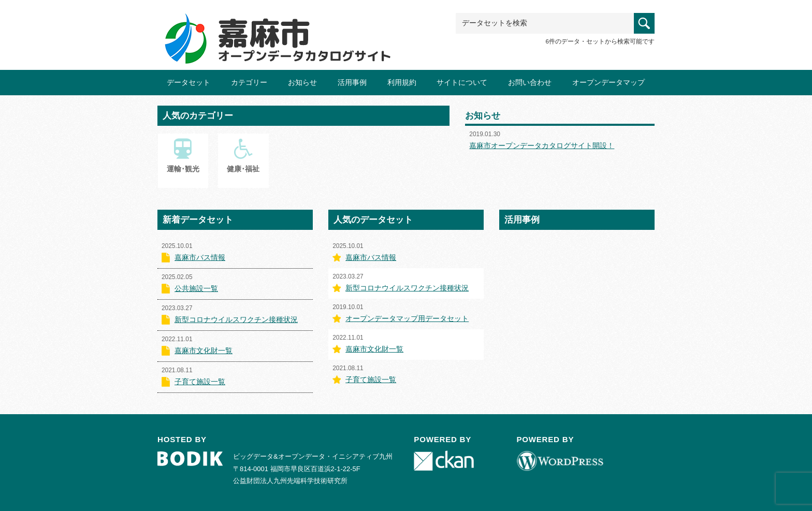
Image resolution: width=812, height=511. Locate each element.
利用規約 (402, 82)
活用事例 (352, 82)
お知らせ (302, 82)
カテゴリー (249, 82)
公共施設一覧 (196, 288)
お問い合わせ (530, 82)
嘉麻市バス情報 (200, 257)
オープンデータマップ (608, 82)
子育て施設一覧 (200, 382)
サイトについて (462, 82)
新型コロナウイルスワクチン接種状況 (236, 319)
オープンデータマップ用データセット (407, 318)
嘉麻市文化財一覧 (204, 351)
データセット (189, 82)
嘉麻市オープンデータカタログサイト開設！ (542, 145)
